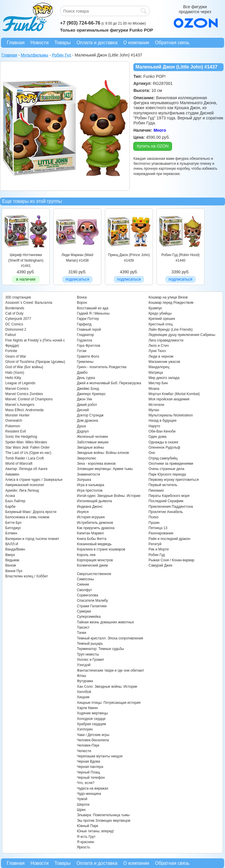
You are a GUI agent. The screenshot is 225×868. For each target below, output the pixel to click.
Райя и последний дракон (169, 539)
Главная (16, 43)
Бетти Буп (13, 523)
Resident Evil (16, 431)
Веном (11, 565)
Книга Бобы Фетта (92, 539)
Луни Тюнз (157, 351)
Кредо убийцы (160, 313)
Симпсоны (85, 579)
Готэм (81, 351)
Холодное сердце (91, 719)
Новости (40, 43)
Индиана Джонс (90, 507)
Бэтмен (11, 533)
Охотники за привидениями (171, 464)
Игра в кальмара (90, 485)
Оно (152, 453)
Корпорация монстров (95, 560)
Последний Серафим (166, 501)
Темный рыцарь (90, 644)
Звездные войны (90, 447)
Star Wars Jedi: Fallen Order (28, 447)
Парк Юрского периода (167, 474)
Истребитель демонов (95, 523)
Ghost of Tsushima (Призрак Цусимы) (35, 362)
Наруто (154, 426)
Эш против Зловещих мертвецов (104, 821)
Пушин (154, 523)
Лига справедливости (166, 340)
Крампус (155, 308)
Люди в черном (161, 356)
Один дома (157, 437)
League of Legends (20, 383)
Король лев (86, 555)
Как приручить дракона (96, 528)
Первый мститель (163, 485)
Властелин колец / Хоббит (27, 576)
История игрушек (91, 517)
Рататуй (155, 544)
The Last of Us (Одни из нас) (28, 453)
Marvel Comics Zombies (24, 394)
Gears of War (16, 356)
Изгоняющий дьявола (94, 501)
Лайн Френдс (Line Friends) (171, 330)
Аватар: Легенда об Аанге (26, 469)
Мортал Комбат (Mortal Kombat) (174, 394)
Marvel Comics (17, 389)
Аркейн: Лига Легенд (22, 490)
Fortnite (11, 351)
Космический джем (92, 565)
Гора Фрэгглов (88, 346)
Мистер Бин (158, 383)
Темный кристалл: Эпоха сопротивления (110, 638)
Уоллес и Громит (90, 660)
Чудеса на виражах (92, 788)
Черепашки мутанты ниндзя (100, 756)
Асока (10, 496)
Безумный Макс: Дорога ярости (31, 512)
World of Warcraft (19, 464)
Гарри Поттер (88, 319)
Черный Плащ (88, 772)
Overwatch (14, 421)
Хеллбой (84, 692)
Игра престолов (90, 490)
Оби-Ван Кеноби (162, 431)
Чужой (82, 799)
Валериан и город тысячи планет (32, 539)
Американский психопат (25, 485)
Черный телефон (91, 778)
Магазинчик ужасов (164, 362)
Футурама (85, 681)
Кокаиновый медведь (94, 544)
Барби (10, 507)
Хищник (83, 697)
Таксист (83, 627)
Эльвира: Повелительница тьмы (103, 815)
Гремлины (85, 362)
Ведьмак (12, 560)
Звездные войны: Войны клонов (103, 453)
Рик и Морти (159, 549)
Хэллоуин (85, 729)
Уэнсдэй (83, 665)
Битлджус (13, 528)
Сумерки (84, 611)
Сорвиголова (87, 595)
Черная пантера (90, 767)
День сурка (86, 378)
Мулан (154, 410)
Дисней (83, 410)
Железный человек (92, 437)
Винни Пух (14, 571)
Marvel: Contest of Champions (29, 399)
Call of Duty (14, 313)
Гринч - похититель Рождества (102, 367)
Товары (63, 43)
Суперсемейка (89, 617)
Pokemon (13, 426)
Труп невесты (88, 654)
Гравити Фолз (88, 356)
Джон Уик (84, 399)
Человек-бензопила (93, 740)
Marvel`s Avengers (20, 405)
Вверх (10, 555)
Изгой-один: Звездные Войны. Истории (108, 496)
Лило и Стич (159, 346)
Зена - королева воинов (96, 464)
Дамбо (82, 373)
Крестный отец (161, 324)
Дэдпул (83, 431)
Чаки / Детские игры (93, 735)
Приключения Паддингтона (171, 507)
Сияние (83, 584)
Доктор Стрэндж (90, 415)
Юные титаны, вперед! (95, 831)
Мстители (156, 405)
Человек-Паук (88, 745)
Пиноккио (156, 490)
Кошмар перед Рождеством (171, 303)
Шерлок (83, 804)
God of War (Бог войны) (24, 367)
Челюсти (84, 751)
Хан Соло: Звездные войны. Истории (107, 687)
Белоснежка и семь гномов (27, 517)
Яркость (83, 847)
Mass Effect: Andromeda (24, 410)
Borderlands (15, 308)
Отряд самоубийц (163, 458)
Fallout (11, 335)
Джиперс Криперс (91, 394)
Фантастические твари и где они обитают (110, 670)
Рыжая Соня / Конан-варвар (171, 560)
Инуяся (83, 512)
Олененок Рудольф (164, 447)
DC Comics (14, 324)
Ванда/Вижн (15, 549)
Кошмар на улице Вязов (168, 297)
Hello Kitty (13, 378)
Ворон (82, 303)
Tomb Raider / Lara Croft (24, 458)
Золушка (84, 480)
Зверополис (86, 458)
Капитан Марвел (90, 533)
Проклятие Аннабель (166, 512)
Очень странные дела (166, 469)
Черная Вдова (88, 761)
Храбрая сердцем (91, 724)
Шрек (81, 810)
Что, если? (86, 783)
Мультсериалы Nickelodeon (171, 415)
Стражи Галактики (92, 606)
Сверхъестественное (94, 574)
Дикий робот (87, 405)
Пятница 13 (158, 528)
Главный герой (89, 330)
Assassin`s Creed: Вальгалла (29, 303)
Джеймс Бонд (88, 389)
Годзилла (84, 340)
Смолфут (84, 590)
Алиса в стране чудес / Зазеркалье (34, 480)
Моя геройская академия (169, 399)
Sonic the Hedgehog (21, 437)
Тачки (81, 633)
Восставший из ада (92, 308)
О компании (136, 43)
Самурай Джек (160, 565)
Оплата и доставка (97, 43)
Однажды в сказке (163, 442)
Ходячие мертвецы (92, 713)
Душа (81, 426)
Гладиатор (85, 335)
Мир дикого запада (164, 378)
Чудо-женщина (89, 794)
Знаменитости (88, 474)
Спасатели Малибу (92, 601)
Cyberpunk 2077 (18, 319)
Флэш (81, 676)
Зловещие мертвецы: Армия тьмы (105, 469)
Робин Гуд (157, 555)
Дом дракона (87, 421)
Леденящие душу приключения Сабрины (182, 335)
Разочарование (161, 533)
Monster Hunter (17, 415)
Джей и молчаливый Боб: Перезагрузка (109, 383)
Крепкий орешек (162, 319)
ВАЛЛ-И (12, 544)
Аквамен (12, 474)
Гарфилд (84, 324)
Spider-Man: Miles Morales (26, 442)
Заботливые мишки (93, 442)
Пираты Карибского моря (169, 496)
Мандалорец (159, 367)
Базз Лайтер (15, 501)
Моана (154, 389)
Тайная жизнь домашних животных (105, 622)
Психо (154, 517)
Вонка (82, 297)
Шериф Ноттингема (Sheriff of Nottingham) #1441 (26, 260)
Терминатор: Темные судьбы (100, 649)
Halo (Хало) (15, 373)
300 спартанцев (18, 297)
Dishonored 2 (16, 330)
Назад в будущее (163, 421)
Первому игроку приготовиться (174, 480)
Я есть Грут (86, 837)
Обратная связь (172, 43)
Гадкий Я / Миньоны (93, 313)
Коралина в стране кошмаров (101, 549)
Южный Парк (87, 826)
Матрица (156, 373)
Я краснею (85, 842)
